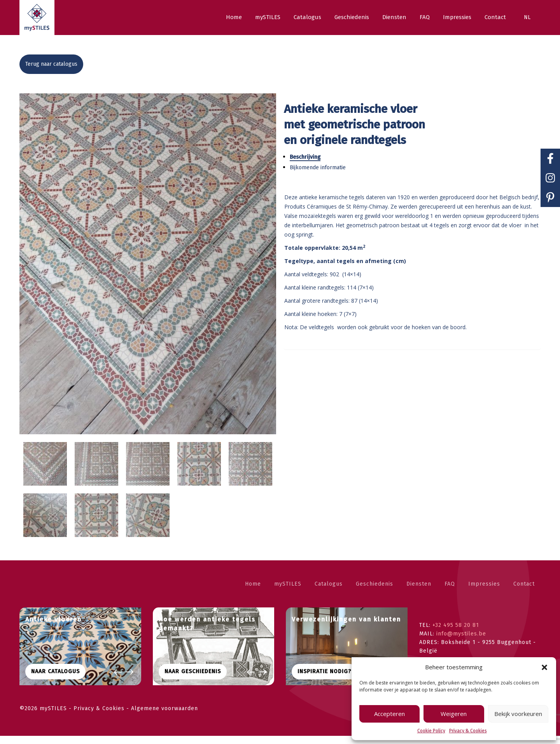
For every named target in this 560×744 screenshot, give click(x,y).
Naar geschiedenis (193, 680)
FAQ (450, 592)
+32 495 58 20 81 (456, 633)
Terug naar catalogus (51, 64)
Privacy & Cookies (468, 731)
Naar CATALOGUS (55, 680)
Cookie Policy (431, 731)
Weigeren (454, 714)
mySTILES (288, 592)
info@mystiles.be (461, 642)
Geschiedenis (374, 592)
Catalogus (329, 592)
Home (253, 592)
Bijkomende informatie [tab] (322, 168)
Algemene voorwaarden (164, 717)
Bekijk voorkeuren (518, 714)
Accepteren (389, 714)
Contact (524, 592)
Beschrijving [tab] (309, 157)
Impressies (484, 592)
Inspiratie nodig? (324, 680)
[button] (544, 667)
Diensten (419, 592)
